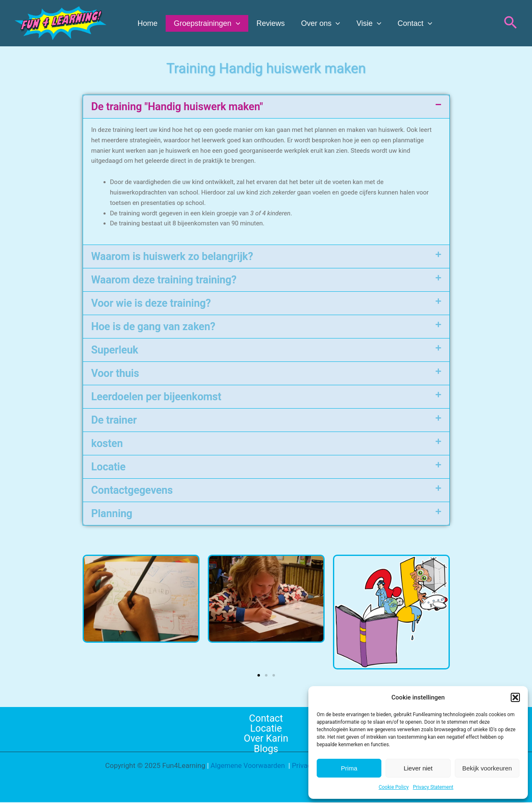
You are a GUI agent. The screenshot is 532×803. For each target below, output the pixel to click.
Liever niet (418, 768)
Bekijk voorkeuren (487, 768)
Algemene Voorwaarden (247, 766)
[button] (515, 697)
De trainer (114, 420)
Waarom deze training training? (164, 280)
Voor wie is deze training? (151, 303)
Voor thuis (115, 373)
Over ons (316, 23)
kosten (107, 443)
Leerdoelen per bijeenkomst (156, 397)
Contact (408, 23)
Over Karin (266, 739)
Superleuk (115, 350)
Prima (349, 768)
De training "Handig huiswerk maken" (177, 107)
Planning (112, 514)
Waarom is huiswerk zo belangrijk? (172, 256)
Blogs (266, 749)
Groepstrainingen (205, 23)
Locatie (108, 467)
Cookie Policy (393, 787)
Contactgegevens (132, 490)
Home (147, 23)
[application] (234, 23)
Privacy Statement (433, 787)
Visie (363, 23)
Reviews (267, 23)
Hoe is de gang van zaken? (154, 327)
